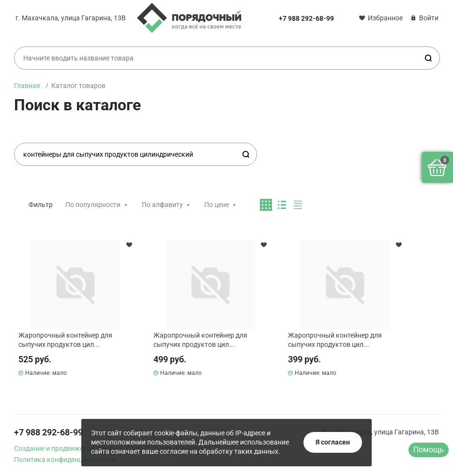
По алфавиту (162, 205)
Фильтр (41, 205)
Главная (27, 86)
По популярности (93, 205)
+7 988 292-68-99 (306, 18)
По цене (217, 205)
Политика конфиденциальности (65, 460)
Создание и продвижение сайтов (66, 448)
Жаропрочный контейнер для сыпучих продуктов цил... (65, 340)
